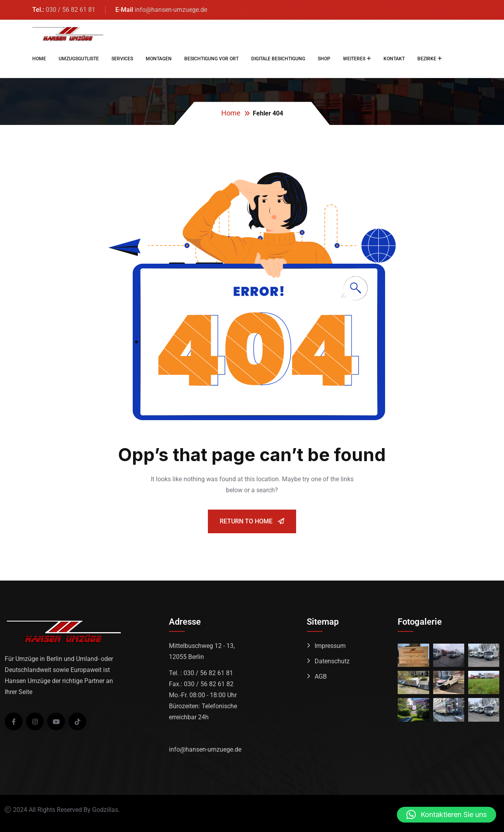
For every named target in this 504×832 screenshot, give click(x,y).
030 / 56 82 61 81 (70, 10)
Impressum (330, 646)
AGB (321, 677)
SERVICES (122, 59)
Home (231, 113)
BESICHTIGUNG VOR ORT (211, 59)
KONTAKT (394, 59)
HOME (39, 59)
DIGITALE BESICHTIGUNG (278, 59)
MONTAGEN (159, 59)
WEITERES (354, 59)
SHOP (324, 59)
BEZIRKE (427, 59)
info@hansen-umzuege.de (171, 10)
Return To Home (252, 521)
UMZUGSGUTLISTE (79, 59)
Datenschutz (332, 661)
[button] (447, 815)
